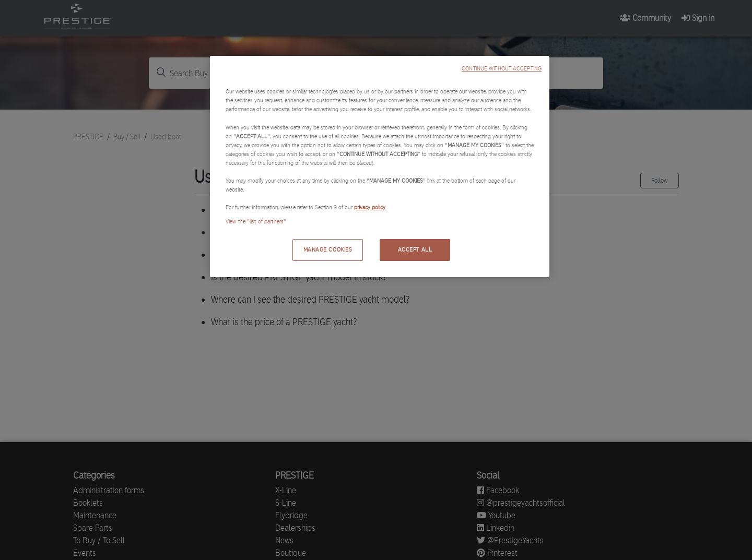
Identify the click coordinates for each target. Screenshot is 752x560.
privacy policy (370, 207)
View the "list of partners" (256, 221)
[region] (380, 166)
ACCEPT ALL (415, 249)
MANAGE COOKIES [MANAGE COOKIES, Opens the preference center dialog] (328, 249)
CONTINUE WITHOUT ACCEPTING (502, 69)
